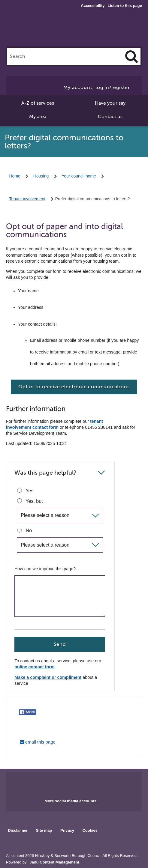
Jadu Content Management (54, 862)
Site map (44, 830)
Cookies (90, 830)
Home (15, 176)
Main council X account (81, 783)
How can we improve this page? (45, 569)
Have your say (110, 103)
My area (38, 117)
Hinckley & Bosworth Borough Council (74, 29)
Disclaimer (18, 830)
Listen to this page (125, 6)
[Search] (131, 56)
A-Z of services (38, 103)
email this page (40, 742)
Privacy (67, 830)
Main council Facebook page (62, 783)
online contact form (35, 667)
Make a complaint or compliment (48, 677)
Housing (41, 176)
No (24, 530)
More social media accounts (70, 801)
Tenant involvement (27, 199)
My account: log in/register (97, 88)
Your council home (79, 176)
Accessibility (93, 6)
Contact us (110, 117)
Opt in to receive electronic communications (74, 387)
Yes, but (30, 501)
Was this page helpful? (45, 473)
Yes (25, 491)
